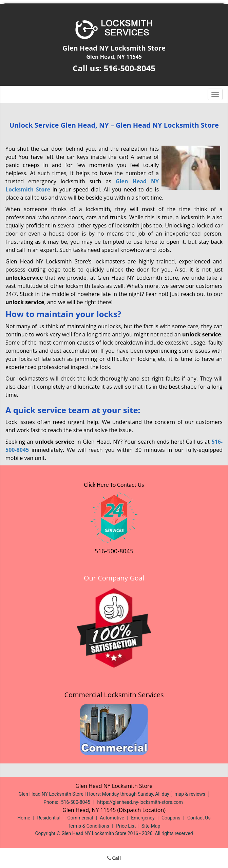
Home (24, 818)
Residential (49, 818)
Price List (126, 826)
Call (114, 858)
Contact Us (199, 818)
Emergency (143, 818)
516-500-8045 (129, 68)
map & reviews (190, 794)
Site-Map (151, 826)
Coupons (171, 818)
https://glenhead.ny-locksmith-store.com (140, 802)
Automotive (112, 818)
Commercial (80, 818)
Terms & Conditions (89, 826)
